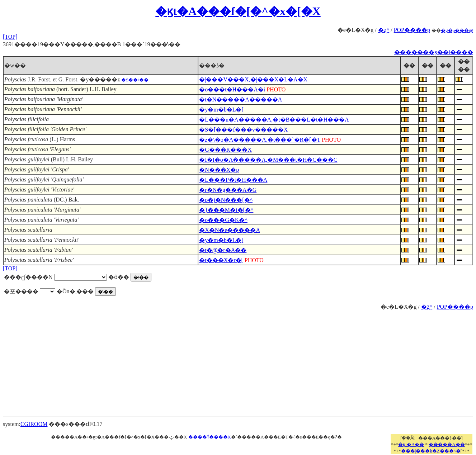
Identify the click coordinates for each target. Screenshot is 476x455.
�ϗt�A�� (411, 444)
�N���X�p (219, 170)
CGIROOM (34, 424)
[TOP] (10, 37)
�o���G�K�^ (223, 220)
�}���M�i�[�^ (226, 210)
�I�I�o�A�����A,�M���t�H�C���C (268, 160)
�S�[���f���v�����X (243, 130)
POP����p (412, 30)
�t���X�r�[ (221, 260)
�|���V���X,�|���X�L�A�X (253, 79)
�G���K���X (225, 150)
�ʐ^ (384, 30)
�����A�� (447, 444)
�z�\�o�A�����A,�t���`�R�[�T (260, 140)
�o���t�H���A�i (232, 89)
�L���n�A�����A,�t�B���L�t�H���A (274, 120)
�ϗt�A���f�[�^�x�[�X (238, 11)
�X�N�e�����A (230, 230)
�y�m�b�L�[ (221, 110)
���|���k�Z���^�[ (432, 451)
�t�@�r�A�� (223, 250)
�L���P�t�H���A (233, 180)
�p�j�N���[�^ (226, 200)
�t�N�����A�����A (241, 99)
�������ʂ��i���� (434, 52)
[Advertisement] (238, 361)
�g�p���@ (457, 30)
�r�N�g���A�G (228, 190)
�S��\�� (135, 80)
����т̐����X (210, 437)
